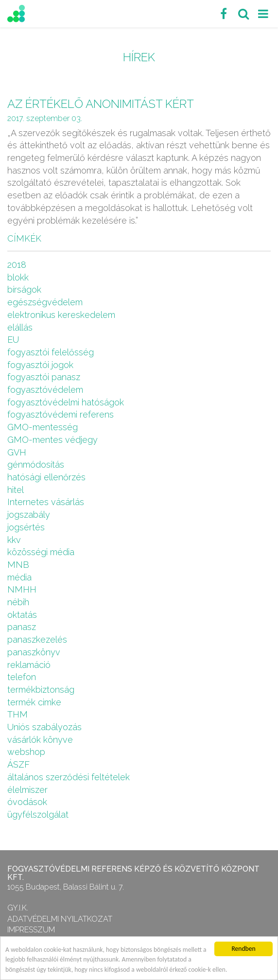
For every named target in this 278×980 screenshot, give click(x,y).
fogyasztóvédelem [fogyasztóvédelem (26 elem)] (45, 390)
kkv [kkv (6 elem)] (14, 540)
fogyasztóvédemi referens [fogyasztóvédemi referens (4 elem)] (61, 414)
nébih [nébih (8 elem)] (18, 602)
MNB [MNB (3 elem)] (18, 565)
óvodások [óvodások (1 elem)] (27, 802)
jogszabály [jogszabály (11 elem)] (29, 515)
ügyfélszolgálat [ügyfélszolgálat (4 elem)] (38, 814)
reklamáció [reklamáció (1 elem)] (29, 665)
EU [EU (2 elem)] (13, 340)
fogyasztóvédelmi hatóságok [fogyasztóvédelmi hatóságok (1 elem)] (66, 402)
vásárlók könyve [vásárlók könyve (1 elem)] (40, 740)
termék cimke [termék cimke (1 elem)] (34, 702)
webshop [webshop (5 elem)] (26, 752)
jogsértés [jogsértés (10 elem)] (26, 527)
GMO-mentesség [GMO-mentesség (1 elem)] (43, 427)
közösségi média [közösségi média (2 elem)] (41, 552)
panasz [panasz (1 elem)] (22, 627)
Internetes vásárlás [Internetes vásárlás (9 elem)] (46, 502)
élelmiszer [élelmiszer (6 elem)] (27, 790)
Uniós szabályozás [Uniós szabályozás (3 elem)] (44, 727)
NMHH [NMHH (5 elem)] (22, 589)
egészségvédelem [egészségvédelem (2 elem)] (45, 302)
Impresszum (31, 930)
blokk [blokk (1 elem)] (18, 277)
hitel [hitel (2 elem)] (16, 490)
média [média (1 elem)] (19, 577)
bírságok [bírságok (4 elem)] (24, 289)
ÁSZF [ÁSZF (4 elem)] (18, 764)
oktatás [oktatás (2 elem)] (22, 615)
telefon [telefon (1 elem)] (22, 677)
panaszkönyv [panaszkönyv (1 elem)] (34, 652)
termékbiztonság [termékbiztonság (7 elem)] (41, 690)
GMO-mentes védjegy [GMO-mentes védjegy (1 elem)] (52, 440)
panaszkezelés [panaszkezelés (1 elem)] (37, 639)
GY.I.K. (18, 908)
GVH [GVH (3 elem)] (17, 452)
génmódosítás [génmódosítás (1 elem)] (36, 464)
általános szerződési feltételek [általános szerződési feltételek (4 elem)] (69, 777)
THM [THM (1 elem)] (17, 714)
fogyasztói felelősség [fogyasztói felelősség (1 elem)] (51, 352)
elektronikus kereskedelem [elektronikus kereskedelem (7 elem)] (61, 315)
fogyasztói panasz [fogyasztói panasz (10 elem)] (44, 377)
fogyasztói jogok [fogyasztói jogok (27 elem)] (40, 365)
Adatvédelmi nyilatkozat (60, 919)
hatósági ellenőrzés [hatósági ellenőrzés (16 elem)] (46, 477)
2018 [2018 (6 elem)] (17, 265)
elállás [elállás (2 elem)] (20, 327)
